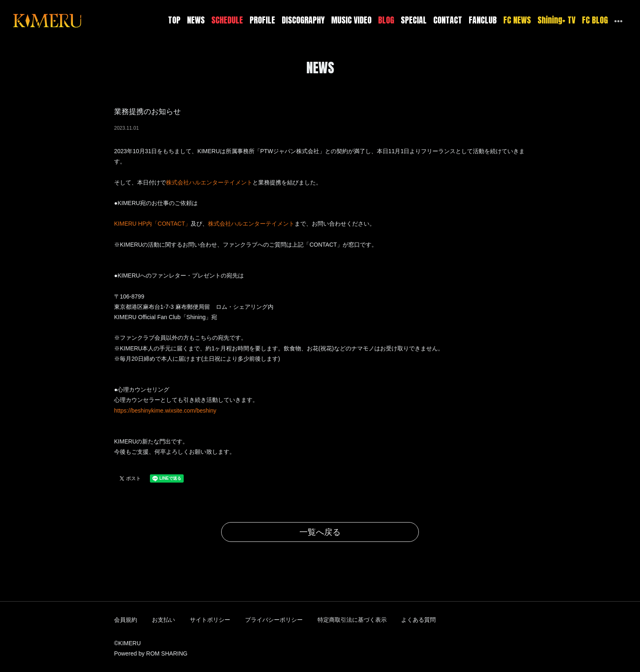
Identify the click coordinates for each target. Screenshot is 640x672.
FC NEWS (517, 20)
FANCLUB (483, 20)
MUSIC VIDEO (351, 20)
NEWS (196, 20)
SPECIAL (414, 20)
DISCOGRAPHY (303, 20)
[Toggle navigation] (86, 20)
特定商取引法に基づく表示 (352, 620)
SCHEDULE (227, 20)
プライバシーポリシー (274, 620)
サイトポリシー (210, 620)
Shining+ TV (556, 20)
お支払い (164, 620)
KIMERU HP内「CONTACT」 (152, 224)
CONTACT (448, 20)
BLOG (386, 20)
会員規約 (126, 620)
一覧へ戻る (320, 532)
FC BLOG (595, 20)
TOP (174, 20)
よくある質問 (418, 620)
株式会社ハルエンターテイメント (209, 182)
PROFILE (262, 20)
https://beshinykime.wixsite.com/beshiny (165, 411)
